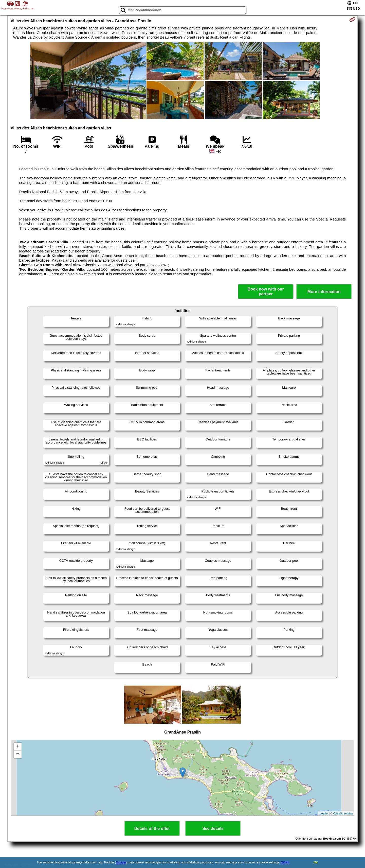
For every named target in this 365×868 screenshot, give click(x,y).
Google (121, 862)
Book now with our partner (266, 292)
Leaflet (324, 813)
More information (324, 292)
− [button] (18, 754)
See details (213, 829)
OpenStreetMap (343, 813)
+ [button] (18, 747)
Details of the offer (152, 829)
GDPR (285, 862)
